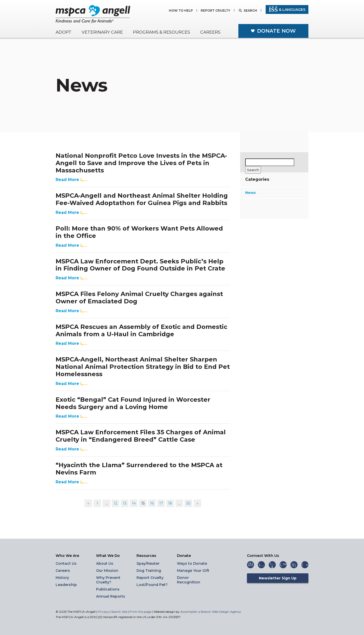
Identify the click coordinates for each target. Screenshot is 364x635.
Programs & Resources (162, 32)
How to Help (181, 11)
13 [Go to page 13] (125, 503)
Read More (72, 180)
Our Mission (107, 571)
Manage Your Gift (193, 571)
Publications (108, 589)
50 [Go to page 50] (188, 503)
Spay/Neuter (148, 563)
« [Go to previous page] (88, 503)
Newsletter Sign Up (278, 578)
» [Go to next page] (198, 503)
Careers (210, 32)
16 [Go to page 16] (152, 503)
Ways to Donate (192, 563)
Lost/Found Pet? (152, 585)
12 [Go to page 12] (116, 503)
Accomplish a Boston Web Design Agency (211, 612)
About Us (105, 563)
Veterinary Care (102, 32)
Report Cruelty (215, 11)
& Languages (287, 10)
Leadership (66, 585)
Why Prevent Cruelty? (108, 580)
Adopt (64, 32)
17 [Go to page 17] (161, 503)
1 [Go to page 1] (97, 503)
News (251, 193)
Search (250, 11)
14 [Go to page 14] (134, 503)
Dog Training (149, 571)
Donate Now (276, 31)
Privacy (103, 612)
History (62, 578)
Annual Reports (111, 596)
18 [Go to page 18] (170, 503)
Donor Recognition (189, 580)
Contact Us (66, 563)
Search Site (120, 612)
